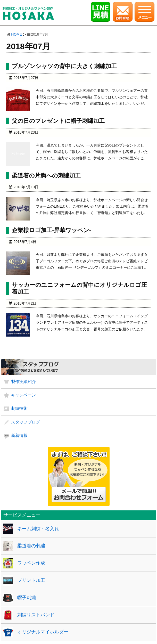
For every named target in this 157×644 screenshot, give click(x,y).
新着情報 (19, 435)
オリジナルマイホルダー (43, 632)
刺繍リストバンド (36, 615)
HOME (16, 34)
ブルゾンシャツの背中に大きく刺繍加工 (64, 66)
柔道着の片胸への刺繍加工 (46, 176)
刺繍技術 (19, 408)
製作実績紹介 (23, 382)
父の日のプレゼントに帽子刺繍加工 (58, 121)
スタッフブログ (26, 422)
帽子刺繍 (27, 598)
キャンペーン (23, 395)
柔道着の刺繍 (31, 546)
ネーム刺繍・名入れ (38, 529)
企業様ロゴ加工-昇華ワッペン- (51, 230)
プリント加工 (31, 580)
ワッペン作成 (31, 563)
